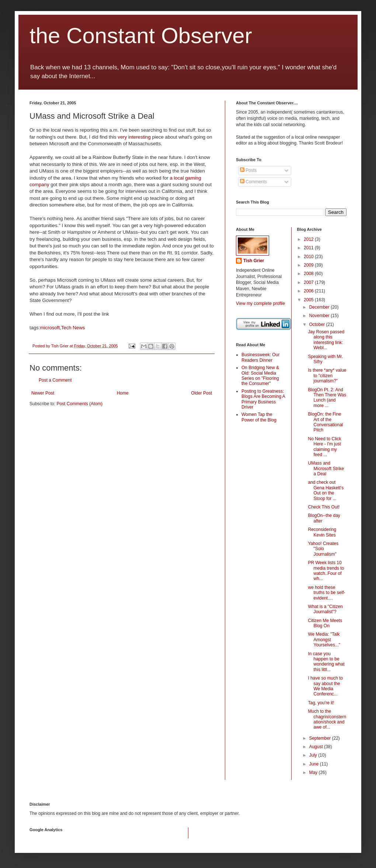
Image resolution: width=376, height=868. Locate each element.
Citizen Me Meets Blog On (325, 623)
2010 (309, 257)
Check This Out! (324, 507)
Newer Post (43, 393)
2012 (309, 239)
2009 (309, 265)
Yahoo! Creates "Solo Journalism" (323, 549)
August (316, 747)
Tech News (73, 328)
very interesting (134, 137)
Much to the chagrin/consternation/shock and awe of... (327, 719)
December (320, 307)
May (314, 772)
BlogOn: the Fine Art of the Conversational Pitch (325, 422)
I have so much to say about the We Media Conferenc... (325, 686)
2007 (309, 282)
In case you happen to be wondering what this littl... (326, 662)
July (314, 755)
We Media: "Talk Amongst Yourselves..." (324, 640)
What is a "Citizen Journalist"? (325, 609)
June (314, 764)
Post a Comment (55, 380)
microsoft (50, 328)
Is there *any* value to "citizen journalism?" (327, 376)
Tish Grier (254, 261)
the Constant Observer (141, 36)
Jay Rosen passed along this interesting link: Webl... (326, 340)
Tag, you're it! (321, 703)
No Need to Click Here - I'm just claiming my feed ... (324, 447)
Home (123, 393)
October (317, 324)
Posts (248, 170)
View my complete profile (260, 303)
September (320, 738)
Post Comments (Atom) (79, 404)
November (320, 316)
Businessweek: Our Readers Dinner (260, 357)
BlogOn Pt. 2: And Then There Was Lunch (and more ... (327, 398)
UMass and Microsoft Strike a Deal (326, 468)
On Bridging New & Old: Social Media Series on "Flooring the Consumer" (260, 376)
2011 (309, 248)
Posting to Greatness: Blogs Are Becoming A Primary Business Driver (263, 399)
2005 (309, 300)
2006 (309, 291)
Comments (253, 182)
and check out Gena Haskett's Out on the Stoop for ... (326, 490)
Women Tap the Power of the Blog (259, 417)
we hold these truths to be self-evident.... (326, 593)
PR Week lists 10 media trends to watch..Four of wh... (326, 571)
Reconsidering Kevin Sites (322, 532)
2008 (309, 274)
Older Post (201, 393)
